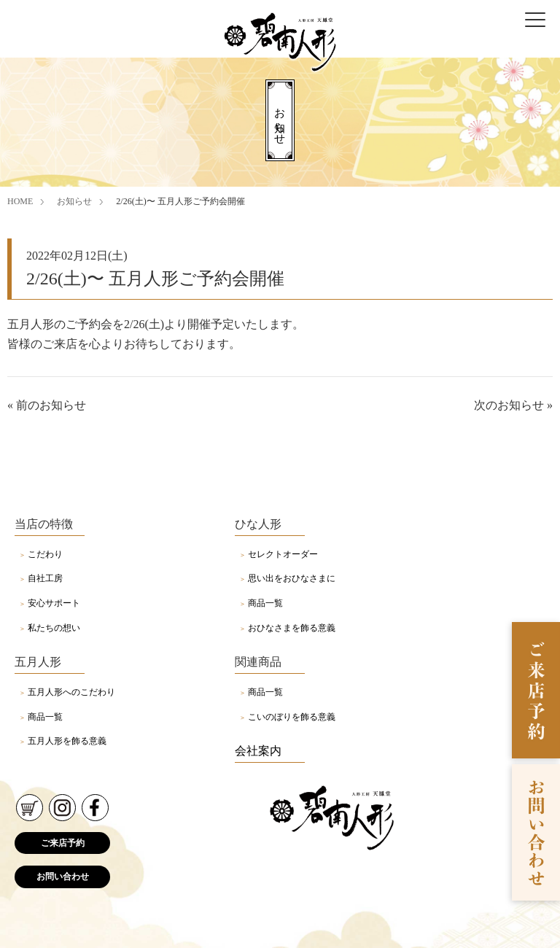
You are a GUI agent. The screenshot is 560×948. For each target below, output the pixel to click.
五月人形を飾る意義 (67, 741)
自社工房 (45, 578)
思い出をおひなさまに (292, 578)
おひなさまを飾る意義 (292, 628)
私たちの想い (54, 628)
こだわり (45, 554)
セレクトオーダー (283, 554)
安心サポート (54, 603)
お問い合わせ (63, 877)
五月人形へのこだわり (71, 692)
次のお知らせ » (513, 405)
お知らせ (74, 201)
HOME (20, 201)
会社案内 (258, 751)
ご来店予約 (63, 843)
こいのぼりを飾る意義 (292, 717)
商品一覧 (265, 603)
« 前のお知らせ (47, 405)
